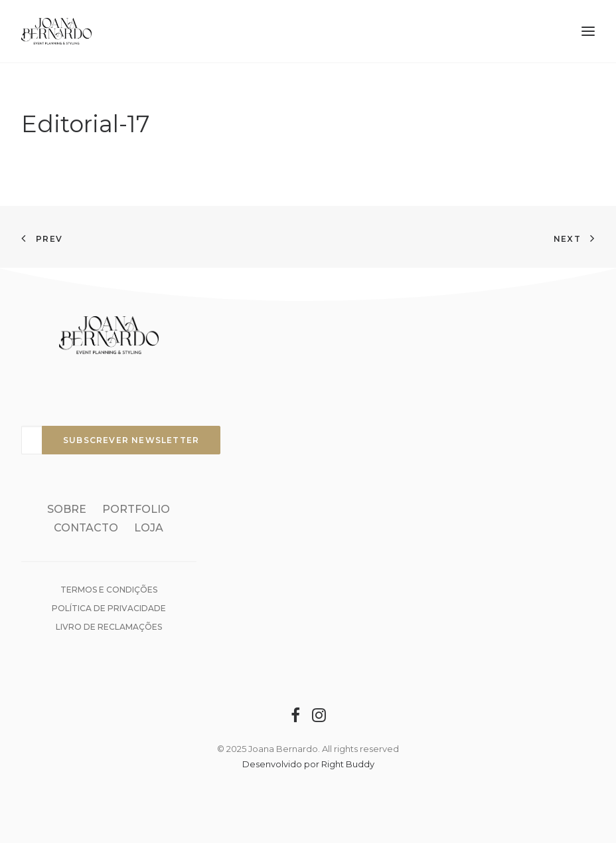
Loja (149, 528)
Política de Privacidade (109, 608)
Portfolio (136, 509)
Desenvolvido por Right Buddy (308, 764)
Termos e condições (109, 590)
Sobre (67, 509)
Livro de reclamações (109, 627)
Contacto (86, 528)
